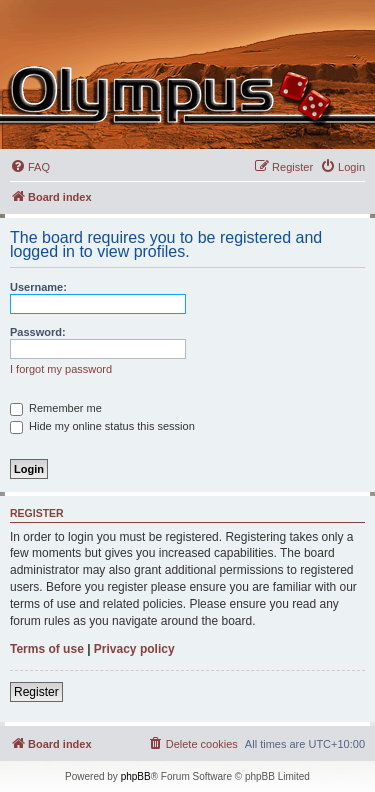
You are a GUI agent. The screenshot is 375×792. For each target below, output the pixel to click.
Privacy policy (134, 649)
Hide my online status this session (102, 426)
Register (36, 692)
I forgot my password (61, 369)
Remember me (56, 408)
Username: (38, 287)
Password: (38, 332)
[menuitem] (30, 167)
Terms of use (47, 649)
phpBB (136, 776)
